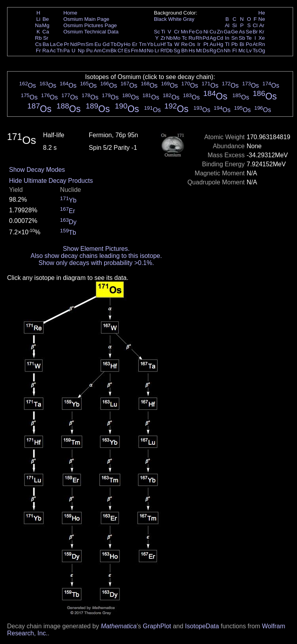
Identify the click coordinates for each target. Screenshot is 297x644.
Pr (67, 44)
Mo (177, 38)
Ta (169, 44)
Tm (142, 44)
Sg (177, 51)
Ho (127, 44)
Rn (262, 44)
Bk (114, 51)
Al (227, 25)
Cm (106, 51)
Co (199, 32)
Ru (192, 38)
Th (60, 51)
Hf (163, 44)
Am (98, 51)
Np (81, 51)
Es (127, 51)
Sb (242, 38)
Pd (206, 38)
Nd (74, 44)
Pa (66, 51)
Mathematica (119, 626)
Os (192, 44)
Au (213, 44)
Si (235, 25)
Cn (220, 51)
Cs (38, 44)
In (227, 38)
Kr (261, 32)
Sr (46, 38)
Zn (220, 32)
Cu (213, 32)
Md (143, 51)
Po (249, 44)
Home (70, 13)
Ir (199, 44)
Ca (46, 32)
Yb (150, 44)
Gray (189, 19)
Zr (163, 38)
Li (38, 19)
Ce (60, 44)
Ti (163, 32)
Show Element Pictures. (96, 249)
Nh (227, 51)
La (53, 44)
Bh (184, 51)
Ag (213, 38)
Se (249, 32)
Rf (163, 51)
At (255, 44)
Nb (170, 38)
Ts (255, 51)
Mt (199, 51)
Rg (213, 51)
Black (160, 19)
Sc (157, 32)
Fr (38, 51)
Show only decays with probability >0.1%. (96, 263)
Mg (46, 25)
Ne (262, 19)
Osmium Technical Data (91, 32)
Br (255, 32)
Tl (227, 44)
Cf (120, 51)
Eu (97, 44)
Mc (242, 51)
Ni (206, 32)
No (150, 51)
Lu (157, 44)
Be (46, 19)
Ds (206, 51)
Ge (235, 32)
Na (38, 25)
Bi (242, 44)
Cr (177, 32)
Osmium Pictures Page (90, 25)
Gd (106, 44)
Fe (192, 32)
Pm (81, 44)
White (175, 19)
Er (135, 44)
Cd (220, 38)
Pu (89, 51)
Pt (206, 44)
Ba (46, 44)
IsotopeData (202, 626)
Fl (234, 51)
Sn (235, 38)
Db (170, 51)
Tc (184, 38)
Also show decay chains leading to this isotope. (96, 256)
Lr (157, 51)
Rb (38, 38)
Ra (46, 51)
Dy (120, 44)
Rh (199, 38)
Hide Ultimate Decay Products (51, 181)
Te (249, 38)
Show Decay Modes (37, 170)
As (242, 32)
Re (184, 44)
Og (262, 51)
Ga (227, 32)
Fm (135, 51)
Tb (114, 44)
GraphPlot (157, 626)
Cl (255, 25)
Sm (90, 44)
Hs (192, 51)
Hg (220, 44)
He (262, 13)
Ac (53, 51)
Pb (235, 44)
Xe (262, 38)
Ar (261, 25)
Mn (184, 32)
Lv (249, 51)
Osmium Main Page (86, 19)
